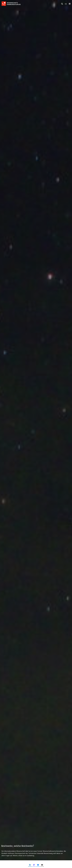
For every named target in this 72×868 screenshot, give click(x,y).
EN (66, 4)
